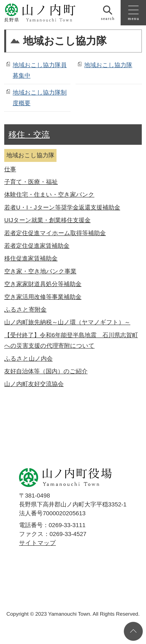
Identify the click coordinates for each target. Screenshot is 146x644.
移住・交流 (29, 135)
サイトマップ (37, 543)
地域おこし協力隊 (108, 65)
